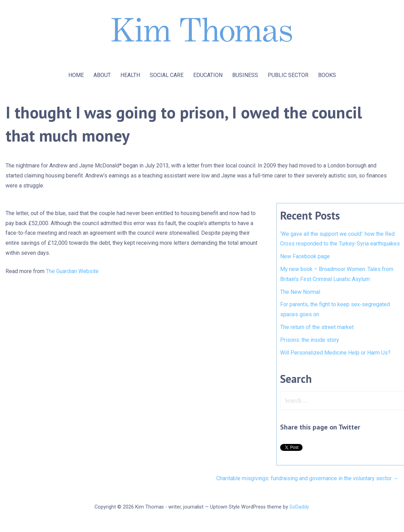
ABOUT (102, 75)
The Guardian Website (72, 271)
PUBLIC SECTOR (288, 75)
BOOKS (327, 75)
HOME (76, 75)
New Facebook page (305, 256)
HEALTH (130, 75)
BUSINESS (245, 75)
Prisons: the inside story (310, 340)
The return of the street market (317, 327)
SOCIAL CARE (167, 75)
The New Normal (300, 292)
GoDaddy (299, 507)
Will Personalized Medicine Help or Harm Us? (335, 353)
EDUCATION (208, 75)
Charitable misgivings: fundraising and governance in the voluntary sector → (307, 478)
